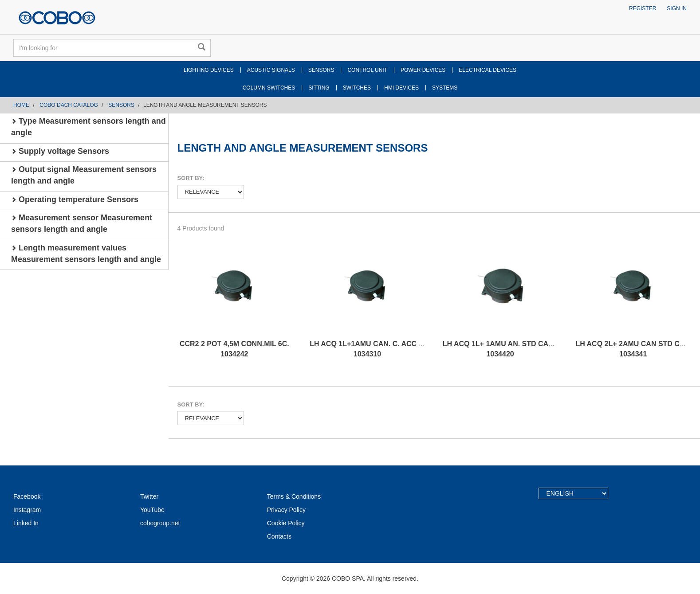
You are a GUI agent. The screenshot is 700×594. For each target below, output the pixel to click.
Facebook (27, 496)
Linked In (26, 523)
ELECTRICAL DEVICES (488, 70)
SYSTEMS (445, 88)
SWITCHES (357, 88)
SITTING (319, 88)
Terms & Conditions (294, 496)
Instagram (27, 510)
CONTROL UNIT (367, 70)
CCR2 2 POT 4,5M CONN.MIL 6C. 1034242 (234, 349)
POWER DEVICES (423, 70)
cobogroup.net (160, 523)
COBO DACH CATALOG (69, 105)
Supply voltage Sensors (60, 151)
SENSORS (321, 70)
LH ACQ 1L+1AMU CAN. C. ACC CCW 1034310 (373, 349)
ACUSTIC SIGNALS (271, 70)
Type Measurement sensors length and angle (88, 127)
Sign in (677, 8)
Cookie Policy (286, 523)
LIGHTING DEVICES (209, 70)
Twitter (149, 496)
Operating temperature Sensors (75, 199)
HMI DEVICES (401, 88)
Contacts (279, 536)
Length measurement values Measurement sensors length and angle (86, 254)
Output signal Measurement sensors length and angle (84, 175)
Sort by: (191, 178)
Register (643, 8)
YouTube (152, 510)
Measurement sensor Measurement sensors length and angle (82, 223)
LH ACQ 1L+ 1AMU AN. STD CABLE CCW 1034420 (512, 349)
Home (21, 105)
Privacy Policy (286, 510)
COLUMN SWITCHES (269, 88)
